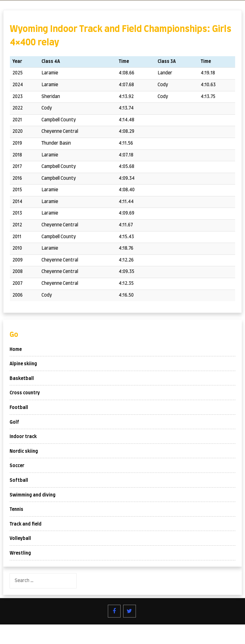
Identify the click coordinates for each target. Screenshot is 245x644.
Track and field (26, 524)
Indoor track (23, 437)
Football (19, 408)
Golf (14, 422)
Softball (19, 481)
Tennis (16, 510)
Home (16, 350)
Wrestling (20, 553)
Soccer (17, 466)
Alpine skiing (23, 364)
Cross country (25, 393)
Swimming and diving (33, 495)
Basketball (22, 379)
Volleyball (20, 539)
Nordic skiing (24, 451)
